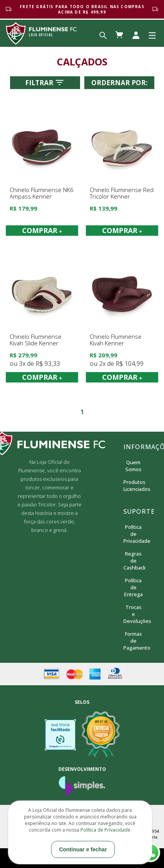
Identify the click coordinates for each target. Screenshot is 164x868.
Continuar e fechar (83, 849)
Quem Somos (133, 466)
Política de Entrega (133, 587)
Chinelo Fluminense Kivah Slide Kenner (36, 340)
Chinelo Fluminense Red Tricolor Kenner (122, 193)
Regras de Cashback (133, 561)
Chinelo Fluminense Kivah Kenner (116, 340)
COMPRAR (42, 230)
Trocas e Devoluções (133, 614)
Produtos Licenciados (133, 485)
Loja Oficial (41, 33)
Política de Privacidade (133, 534)
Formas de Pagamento (133, 641)
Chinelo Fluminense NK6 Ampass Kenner (42, 193)
